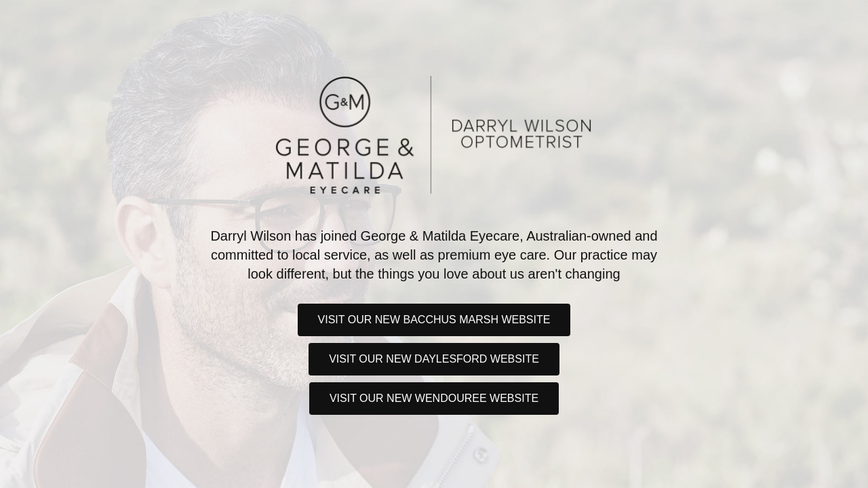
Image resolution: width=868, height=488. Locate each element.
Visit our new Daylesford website (434, 359)
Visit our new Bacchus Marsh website (434, 320)
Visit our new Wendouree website (434, 398)
